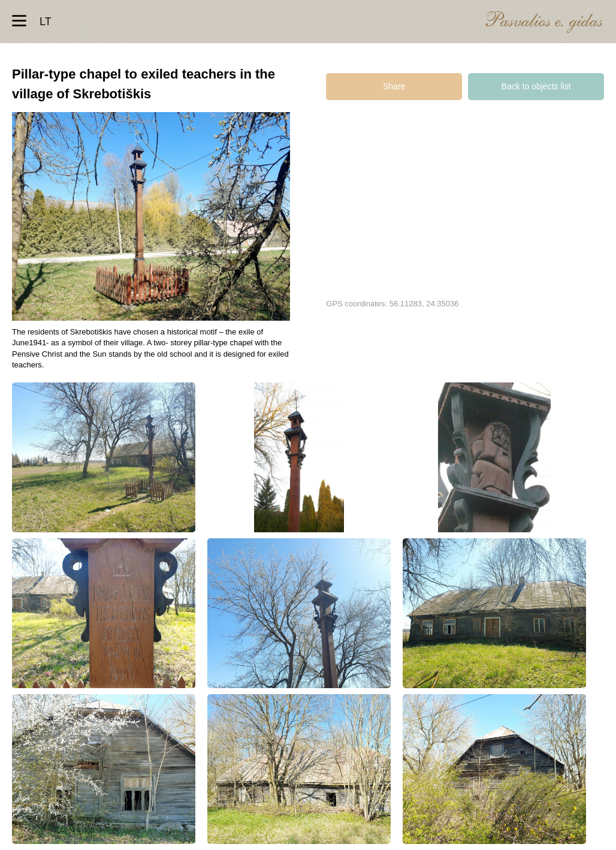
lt (46, 22)
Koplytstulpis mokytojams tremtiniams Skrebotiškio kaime (104, 457)
